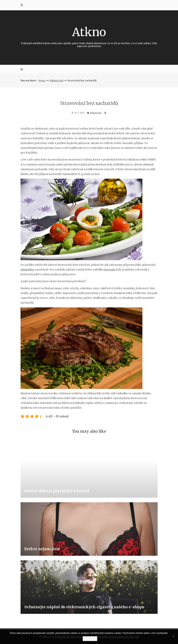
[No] (173, 636)
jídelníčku (27, 270)
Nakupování (57, 81)
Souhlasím (90, 639)
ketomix (110, 270)
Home (42, 81)
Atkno (89, 36)
